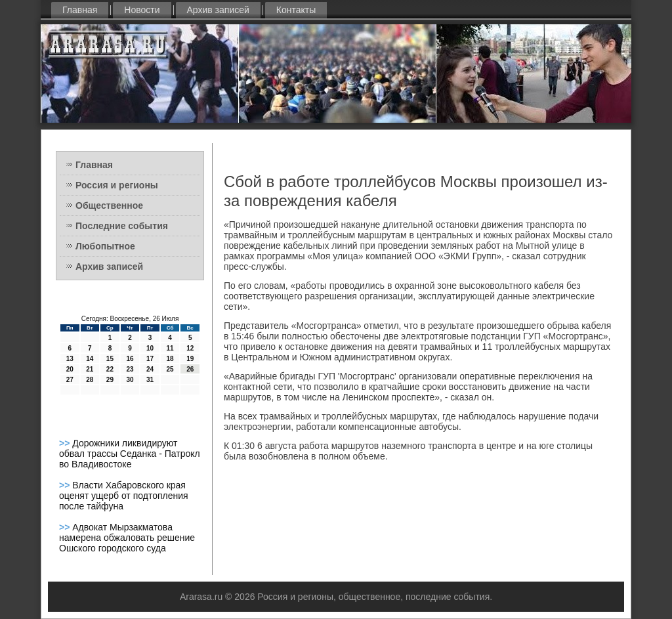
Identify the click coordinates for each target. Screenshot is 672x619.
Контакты (296, 10)
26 (190, 369)
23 (130, 369)
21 (90, 369)
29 (110, 380)
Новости (142, 10)
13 (70, 359)
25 (170, 369)
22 (110, 369)
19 (190, 359)
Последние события (122, 226)
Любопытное (105, 246)
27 (70, 380)
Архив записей (218, 10)
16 (130, 359)
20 (70, 369)
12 (190, 348)
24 (150, 369)
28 (90, 380)
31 (150, 380)
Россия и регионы (117, 185)
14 (90, 359)
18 (170, 359)
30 (130, 380)
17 (150, 359)
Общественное (109, 205)
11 (170, 348)
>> (66, 443)
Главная (80, 10)
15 (110, 359)
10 (150, 348)
